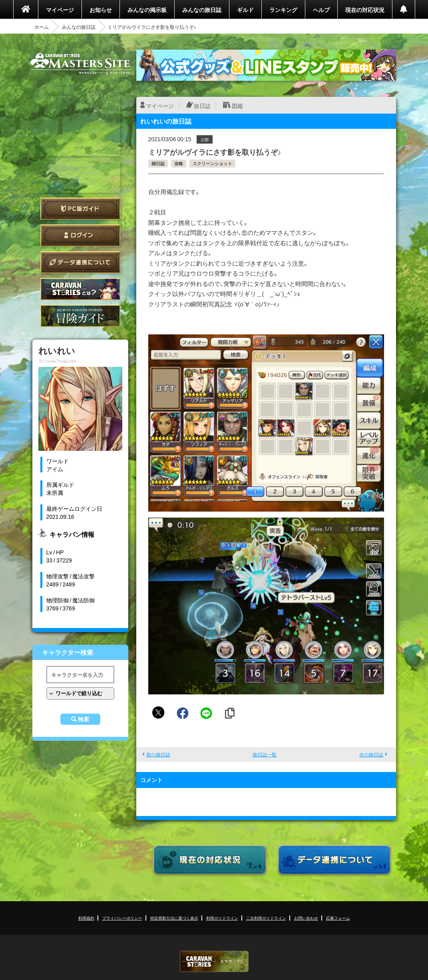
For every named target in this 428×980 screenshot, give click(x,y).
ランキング (283, 10)
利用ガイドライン (222, 918)
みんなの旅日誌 (202, 10)
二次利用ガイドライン (266, 918)
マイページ (60, 10)
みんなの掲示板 (147, 10)
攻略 (179, 163)
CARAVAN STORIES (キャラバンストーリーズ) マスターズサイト (80, 64)
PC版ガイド (80, 209)
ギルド (245, 10)
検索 (84, 719)
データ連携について (80, 262)
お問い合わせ (306, 918)
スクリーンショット (212, 163)
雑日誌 (158, 163)
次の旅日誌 (371, 754)
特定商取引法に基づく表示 (174, 918)
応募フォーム (338, 918)
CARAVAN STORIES (214, 961)
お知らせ (101, 10)
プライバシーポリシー (122, 918)
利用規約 (86, 918)
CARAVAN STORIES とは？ (80, 289)
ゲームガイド (80, 316)
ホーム (42, 27)
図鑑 (237, 106)
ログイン (80, 235)
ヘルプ (321, 10)
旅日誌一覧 (265, 754)
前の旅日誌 (158, 754)
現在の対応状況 (365, 10)
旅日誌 (202, 106)
